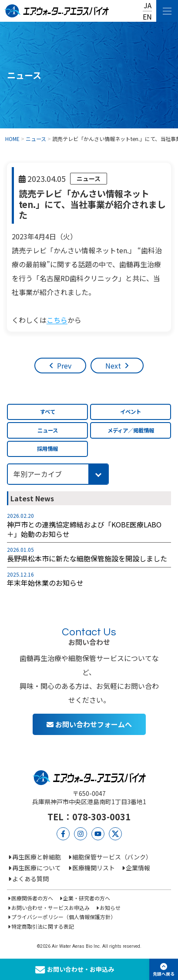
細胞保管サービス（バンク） (112, 857)
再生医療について (37, 868)
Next (113, 366)
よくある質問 (30, 879)
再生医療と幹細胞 (37, 857)
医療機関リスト (94, 868)
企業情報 (138, 868)
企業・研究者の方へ (87, 898)
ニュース (89, 178)
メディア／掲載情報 (131, 430)
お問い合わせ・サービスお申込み (50, 908)
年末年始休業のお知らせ (45, 583)
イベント (131, 412)
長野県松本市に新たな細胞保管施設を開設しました (87, 558)
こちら (57, 320)
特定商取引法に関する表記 (43, 926)
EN (147, 17)
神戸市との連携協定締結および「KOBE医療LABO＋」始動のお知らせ (84, 529)
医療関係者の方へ (32, 898)
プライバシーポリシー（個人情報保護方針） (64, 917)
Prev (64, 366)
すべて (48, 412)
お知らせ (110, 908)
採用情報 (47, 449)
